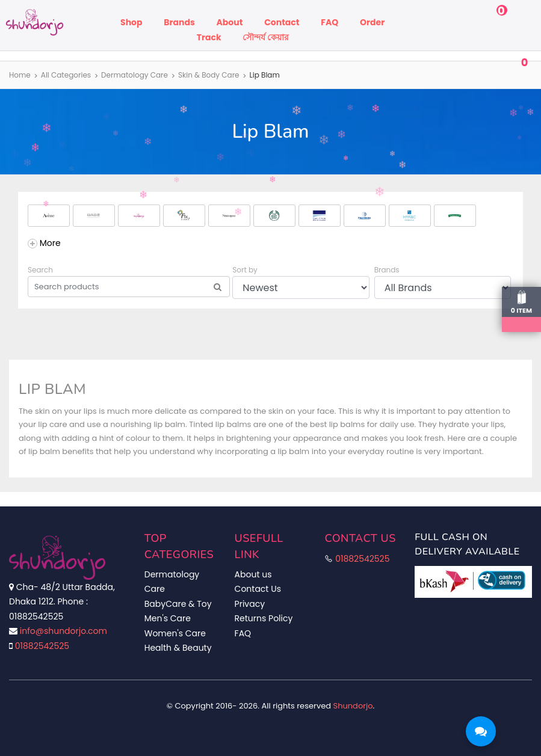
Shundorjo (353, 706)
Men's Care (168, 618)
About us (253, 574)
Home (20, 75)
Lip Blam (265, 75)
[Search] (218, 287)
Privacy (250, 604)
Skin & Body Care (209, 75)
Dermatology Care (134, 75)
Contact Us (258, 589)
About (230, 22)
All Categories (66, 75)
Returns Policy (264, 618)
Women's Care (175, 633)
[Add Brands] (44, 243)
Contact (282, 22)
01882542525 (42, 646)
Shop (131, 22)
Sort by (245, 270)
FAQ (329, 22)
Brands (179, 22)
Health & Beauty (178, 648)
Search (40, 270)
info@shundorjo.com (63, 631)
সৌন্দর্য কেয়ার (266, 37)
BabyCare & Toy (178, 604)
